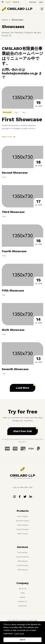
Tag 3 (4, 177)
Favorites (33, 2)
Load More (23, 388)
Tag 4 (4, 216)
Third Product (23, 525)
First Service (22, 552)
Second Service (23, 557)
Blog (22, 593)
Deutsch (16, 2)
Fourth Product (22, 529)
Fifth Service (23, 570)
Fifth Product (23, 534)
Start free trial (23, 431)
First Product (22, 516)
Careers (23, 597)
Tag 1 (16, 112)
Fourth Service (22, 565)
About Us (23, 589)
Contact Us (22, 601)
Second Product (23, 521)
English (8, 2)
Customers (23, 606)
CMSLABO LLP (20, 9)
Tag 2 (24, 112)
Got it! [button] (22, 640)
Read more (7, 137)
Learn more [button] (19, 634)
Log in (41, 2)
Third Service (23, 561)
